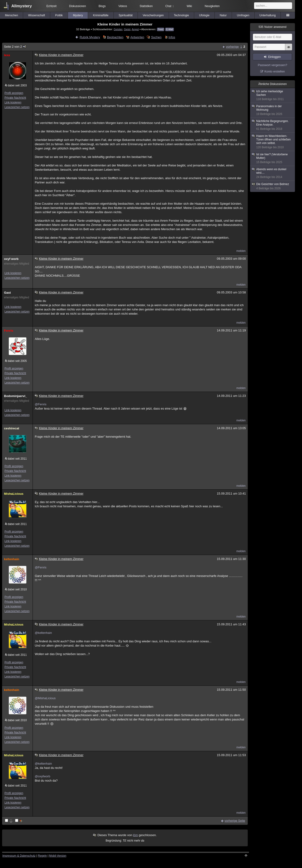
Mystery (78, 15)
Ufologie (204, 15)
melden (241, 251)
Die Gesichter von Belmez (273, 186)
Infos (172, 37)
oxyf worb (11, 259)
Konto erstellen (275, 71)
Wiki (189, 6)
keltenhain (12, 559)
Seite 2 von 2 (15, 47)
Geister (118, 29)
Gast (7, 293)
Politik (59, 15)
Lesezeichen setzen (17, 107)
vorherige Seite (235, 821)
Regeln (42, 856)
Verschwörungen (153, 15)
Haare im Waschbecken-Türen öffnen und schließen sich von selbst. (273, 142)
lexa (7, 55)
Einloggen (275, 57)
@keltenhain (43, 633)
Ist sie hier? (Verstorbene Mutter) (273, 158)
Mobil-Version (58, 856)
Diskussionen (78, 6)
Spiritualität (126, 15)
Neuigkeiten (212, 6)
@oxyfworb (42, 776)
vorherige (232, 47)
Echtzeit (52, 6)
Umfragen (243, 15)
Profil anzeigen (14, 93)
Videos (123, 6)
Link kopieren (13, 102)
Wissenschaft (36, 15)
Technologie (181, 15)
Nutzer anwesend (273, 27)
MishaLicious (14, 494)
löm (136, 835)
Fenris (9, 331)
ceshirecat (12, 428)
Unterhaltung (268, 15)
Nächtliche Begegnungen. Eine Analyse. (273, 125)
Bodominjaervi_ (16, 396)
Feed (161, 29)
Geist (127, 29)
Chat (170, 6)
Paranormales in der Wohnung (273, 110)
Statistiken (146, 6)
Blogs (102, 6)
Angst (135, 29)
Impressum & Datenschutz (19, 856)
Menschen (11, 15)
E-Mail (169, 29)
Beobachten (115, 37)
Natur (223, 15)
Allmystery (22, 6)
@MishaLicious (45, 698)
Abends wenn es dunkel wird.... (273, 173)
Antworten (137, 37)
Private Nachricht (15, 98)
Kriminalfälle (101, 15)
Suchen (156, 37)
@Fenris (40, 404)
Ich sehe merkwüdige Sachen (273, 95)
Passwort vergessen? (273, 65)
